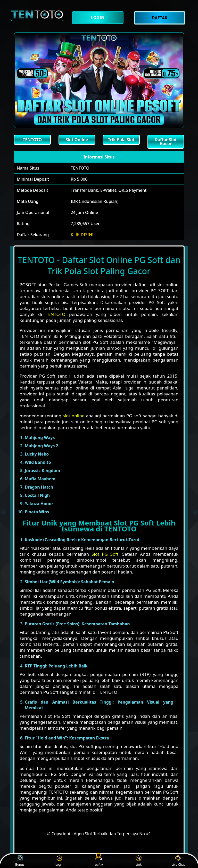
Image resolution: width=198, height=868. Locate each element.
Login (59, 861)
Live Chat (178, 861)
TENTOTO (80, 168)
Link (139, 861)
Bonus (20, 861)
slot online (73, 416)
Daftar (99, 861)
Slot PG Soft (105, 554)
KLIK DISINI (82, 235)
